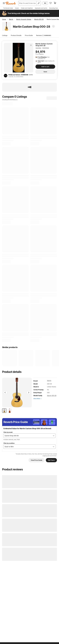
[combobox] (28, 436)
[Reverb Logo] (11, 3)
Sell (45, 3)
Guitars (17, 8)
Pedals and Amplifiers (27, 8)
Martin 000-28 (52, 396)
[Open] (54, 436)
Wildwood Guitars (14, 75)
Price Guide (29, 35)
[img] (25, 75)
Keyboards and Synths (41, 8)
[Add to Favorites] (53, 26)
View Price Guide (36, 460)
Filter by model (8, 432)
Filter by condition (9, 443)
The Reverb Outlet (8, 8)
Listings (5, 35)
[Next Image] (29, 393)
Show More (37, 399)
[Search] (39, 3)
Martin (49, 381)
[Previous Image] (5, 393)
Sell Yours (51, 460)
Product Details (16, 35)
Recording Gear (54, 8)
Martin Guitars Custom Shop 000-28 (44, 45)
